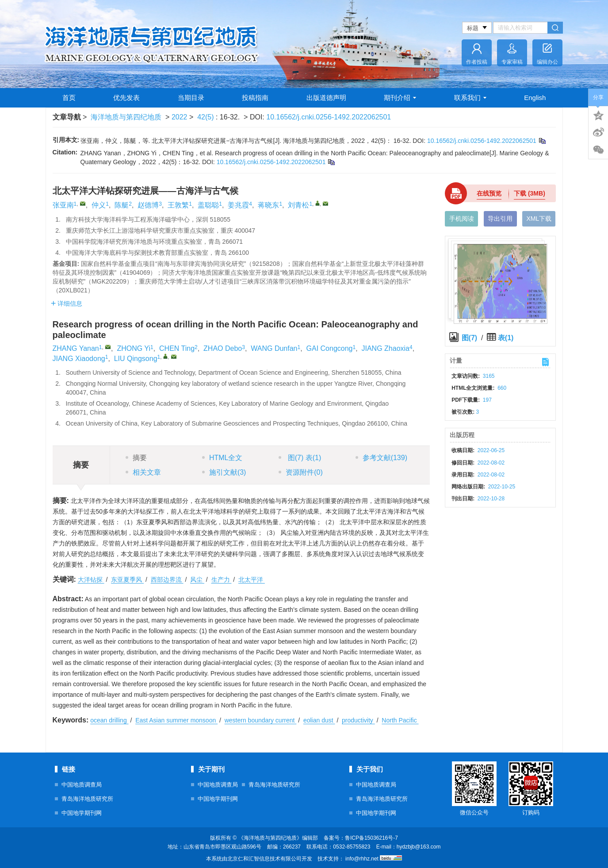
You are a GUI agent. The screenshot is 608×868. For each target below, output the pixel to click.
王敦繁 (178, 205)
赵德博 (148, 205)
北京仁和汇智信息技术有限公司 (264, 859)
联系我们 (470, 98)
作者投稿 (477, 62)
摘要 (136, 458)
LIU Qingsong (136, 359)
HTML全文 (222, 458)
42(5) (206, 117)
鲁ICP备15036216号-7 (371, 838)
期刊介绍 (400, 98)
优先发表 (126, 98)
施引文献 (224, 472)
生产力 (222, 580)
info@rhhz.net (362, 859)
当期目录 (191, 98)
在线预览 (489, 193)
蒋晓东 (268, 205)
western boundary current (261, 720)
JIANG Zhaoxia (386, 348)
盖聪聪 (208, 205)
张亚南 (63, 205)
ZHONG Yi (134, 348)
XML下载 (539, 219)
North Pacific (400, 720)
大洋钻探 (91, 580)
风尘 (197, 580)
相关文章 (143, 472)
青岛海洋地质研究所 (87, 799)
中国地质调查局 (82, 785)
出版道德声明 (326, 98)
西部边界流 (167, 580)
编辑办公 (547, 62)
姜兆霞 (238, 205)
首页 (69, 98)
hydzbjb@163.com (419, 847)
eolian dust (319, 720)
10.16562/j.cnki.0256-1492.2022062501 (329, 117)
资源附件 (301, 472)
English (535, 98)
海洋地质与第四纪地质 (126, 117)
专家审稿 (512, 62)
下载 (530, 193)
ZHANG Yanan (76, 348)
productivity (358, 720)
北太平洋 (252, 580)
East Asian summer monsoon (176, 720)
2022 (180, 117)
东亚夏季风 (127, 580)
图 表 (300, 458)
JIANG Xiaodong (79, 359)
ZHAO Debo (223, 348)
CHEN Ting (177, 348)
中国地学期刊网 (82, 813)
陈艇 (122, 205)
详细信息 (67, 303)
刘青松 (298, 205)
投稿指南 (255, 98)
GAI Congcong (330, 348)
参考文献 (381, 458)
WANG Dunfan (274, 348)
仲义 (99, 205)
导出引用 (500, 219)
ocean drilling (109, 720)
